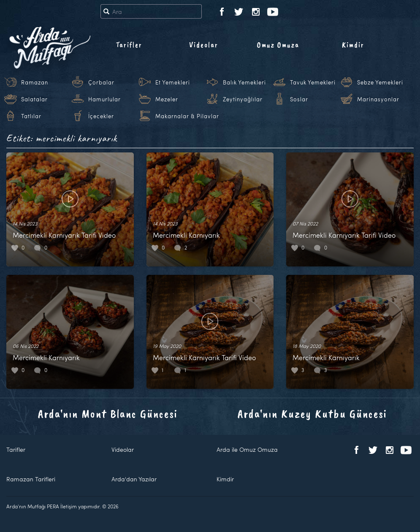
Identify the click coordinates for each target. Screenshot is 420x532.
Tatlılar (31, 116)
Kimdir (353, 45)
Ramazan (35, 82)
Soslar (299, 99)
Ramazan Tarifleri (31, 479)
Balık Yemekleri (244, 82)
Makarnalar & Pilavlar (187, 116)
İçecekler (101, 116)
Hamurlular (104, 99)
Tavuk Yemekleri (313, 82)
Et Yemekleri (173, 82)
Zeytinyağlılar (243, 99)
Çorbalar (101, 82)
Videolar (204, 45)
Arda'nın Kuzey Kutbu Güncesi (312, 414)
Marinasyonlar (378, 99)
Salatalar (34, 99)
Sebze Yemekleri (380, 82)
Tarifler (129, 45)
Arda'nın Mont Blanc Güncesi (108, 414)
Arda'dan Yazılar (134, 479)
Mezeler (167, 99)
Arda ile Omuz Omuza (247, 449)
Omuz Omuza (278, 45)
